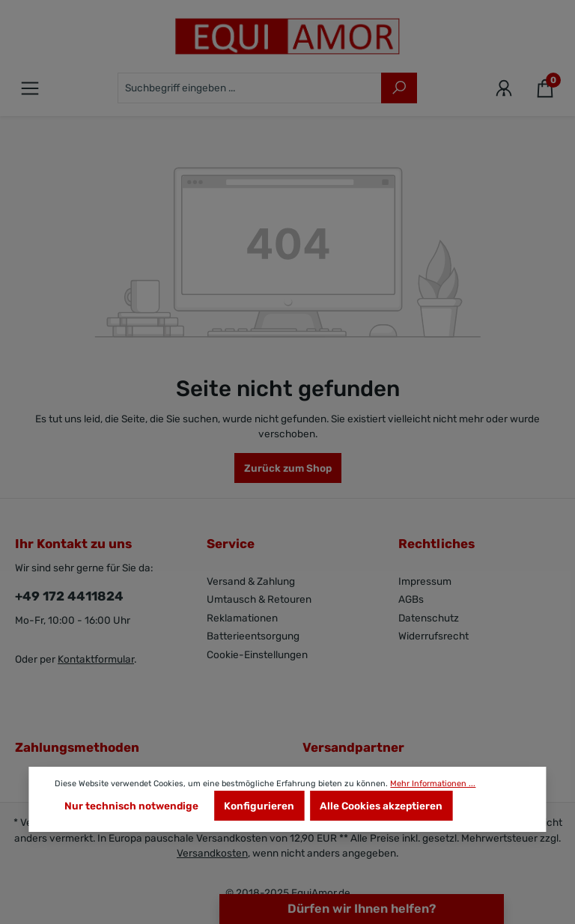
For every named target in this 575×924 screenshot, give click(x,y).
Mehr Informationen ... (433, 784)
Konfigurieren (259, 806)
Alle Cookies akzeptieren (381, 806)
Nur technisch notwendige (131, 806)
